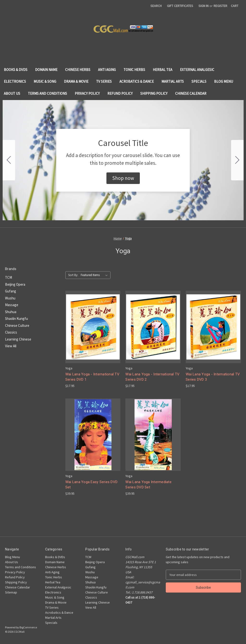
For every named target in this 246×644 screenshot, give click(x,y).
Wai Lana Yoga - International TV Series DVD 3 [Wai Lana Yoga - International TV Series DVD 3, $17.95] (213, 377)
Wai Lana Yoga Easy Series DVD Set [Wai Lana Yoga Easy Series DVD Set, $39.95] (91, 485)
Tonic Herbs (134, 70)
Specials (199, 81)
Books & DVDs (16, 70)
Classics (11, 332)
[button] (123, 178)
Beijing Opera (15, 284)
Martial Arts (173, 81)
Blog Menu (224, 81)
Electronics (15, 81)
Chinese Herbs (78, 70)
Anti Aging (107, 70)
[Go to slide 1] (121, 224)
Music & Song (45, 81)
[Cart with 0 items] (235, 6)
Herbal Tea (163, 70)
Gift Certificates (180, 6)
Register (220, 6)
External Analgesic (197, 70)
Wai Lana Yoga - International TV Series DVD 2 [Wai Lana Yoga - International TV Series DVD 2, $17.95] (152, 377)
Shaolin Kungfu (16, 319)
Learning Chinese (18, 339)
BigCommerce (28, 627)
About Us (12, 93)
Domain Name (46, 70)
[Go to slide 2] (9, 160)
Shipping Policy (154, 93)
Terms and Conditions (47, 93)
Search (156, 6)
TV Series (104, 81)
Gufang (11, 291)
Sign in (203, 6)
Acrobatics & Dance (137, 81)
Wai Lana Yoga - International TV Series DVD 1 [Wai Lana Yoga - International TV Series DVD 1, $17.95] (92, 377)
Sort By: (73, 275)
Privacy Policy (87, 93)
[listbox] (95, 275)
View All (11, 346)
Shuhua (11, 312)
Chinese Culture (17, 325)
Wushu (10, 298)
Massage (12, 305)
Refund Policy (120, 93)
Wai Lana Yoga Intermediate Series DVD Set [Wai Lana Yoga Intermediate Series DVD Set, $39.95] (148, 485)
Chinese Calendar (191, 93)
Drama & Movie (76, 81)
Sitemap (11, 592)
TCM (9, 277)
